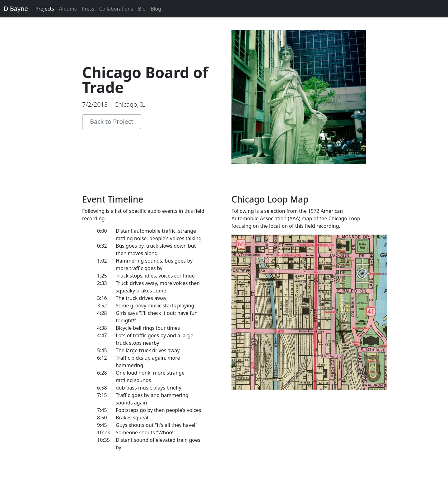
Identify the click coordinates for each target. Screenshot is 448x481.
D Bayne (16, 9)
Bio (142, 9)
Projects (45, 9)
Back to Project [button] (112, 121)
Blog (156, 9)
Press (88, 9)
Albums (68, 9)
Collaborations (116, 9)
